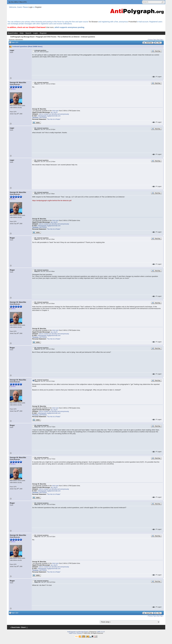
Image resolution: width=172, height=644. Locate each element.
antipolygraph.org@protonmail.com (49, 116)
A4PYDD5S (43, 118)
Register (38, 7)
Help (22, 33)
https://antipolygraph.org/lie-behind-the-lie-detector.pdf (52, 200)
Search (28, 33)
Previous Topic (152, 40)
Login (31, 7)
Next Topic (160, 40)
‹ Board (23, 627)
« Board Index (15, 627)
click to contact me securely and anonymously (54, 114)
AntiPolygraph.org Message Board (22, 37)
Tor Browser (93, 22)
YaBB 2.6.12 (101, 632)
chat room (50, 27)
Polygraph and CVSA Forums (46, 37)
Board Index (13, 33)
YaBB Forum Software (75, 633)
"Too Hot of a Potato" (54, 119)
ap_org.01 (54, 112)
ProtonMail (133, 22)
